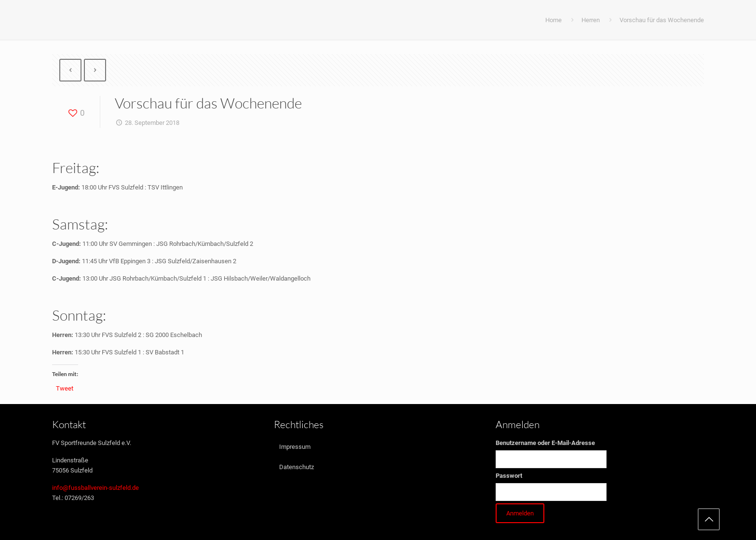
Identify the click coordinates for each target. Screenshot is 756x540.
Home (553, 20)
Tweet (65, 388)
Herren (591, 20)
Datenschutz (297, 467)
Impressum (295, 447)
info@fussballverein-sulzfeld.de (95, 488)
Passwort (509, 476)
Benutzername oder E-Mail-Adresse (545, 443)
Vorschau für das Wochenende (662, 20)
